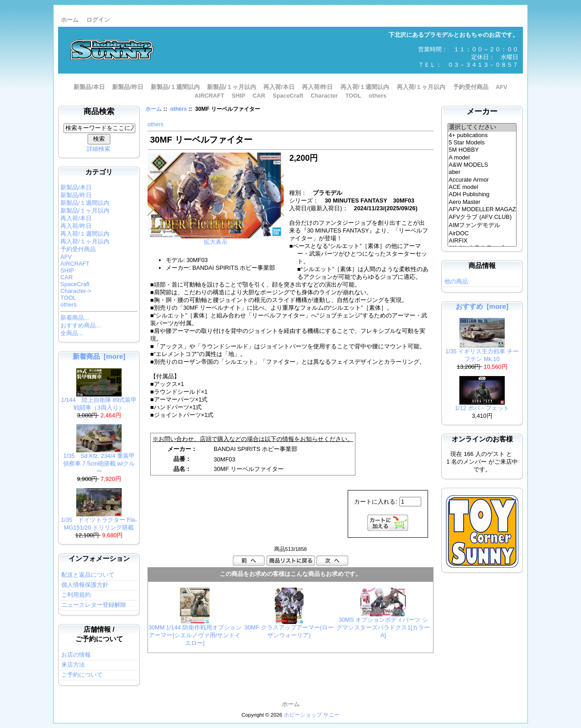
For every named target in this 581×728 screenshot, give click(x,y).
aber (482, 172)
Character (325, 96)
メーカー (482, 111)
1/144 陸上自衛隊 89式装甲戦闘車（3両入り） (99, 401)
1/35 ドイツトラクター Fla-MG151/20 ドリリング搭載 (99, 521)
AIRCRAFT (209, 96)
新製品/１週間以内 (175, 87)
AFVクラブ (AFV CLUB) (482, 218)
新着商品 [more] (99, 356)
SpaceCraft (288, 96)
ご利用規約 (76, 595)
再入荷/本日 (279, 87)
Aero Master (482, 202)
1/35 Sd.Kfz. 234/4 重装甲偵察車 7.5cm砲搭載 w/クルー (99, 461)
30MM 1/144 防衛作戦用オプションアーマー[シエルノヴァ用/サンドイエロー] (195, 635)
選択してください (482, 128)
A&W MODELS (482, 165)
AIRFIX (482, 241)
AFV (502, 87)
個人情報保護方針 (85, 585)
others (179, 109)
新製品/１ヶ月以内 (231, 87)
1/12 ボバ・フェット (482, 405)
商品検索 (99, 111)
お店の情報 (76, 655)
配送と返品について (88, 575)
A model (482, 158)
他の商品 (456, 281)
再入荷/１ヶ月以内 (421, 87)
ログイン (98, 20)
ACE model (482, 187)
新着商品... (75, 318)
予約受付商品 (471, 87)
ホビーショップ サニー (312, 715)
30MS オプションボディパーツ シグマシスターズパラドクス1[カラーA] (383, 627)
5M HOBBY (482, 150)
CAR (259, 96)
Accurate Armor (482, 180)
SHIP (238, 96)
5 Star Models (482, 143)
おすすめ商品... (81, 325)
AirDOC (482, 233)
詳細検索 (98, 149)
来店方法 (73, 665)
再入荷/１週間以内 (365, 87)
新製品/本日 (89, 87)
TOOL (353, 96)
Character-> (76, 291)
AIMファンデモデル (482, 226)
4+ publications (482, 135)
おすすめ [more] (482, 306)
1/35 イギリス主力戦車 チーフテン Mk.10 (482, 352)
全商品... (72, 333)
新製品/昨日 (128, 87)
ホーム (70, 20)
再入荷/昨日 (318, 87)
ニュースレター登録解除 (94, 605)
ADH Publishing (482, 194)
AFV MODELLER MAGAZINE (482, 209)
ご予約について (82, 675)
